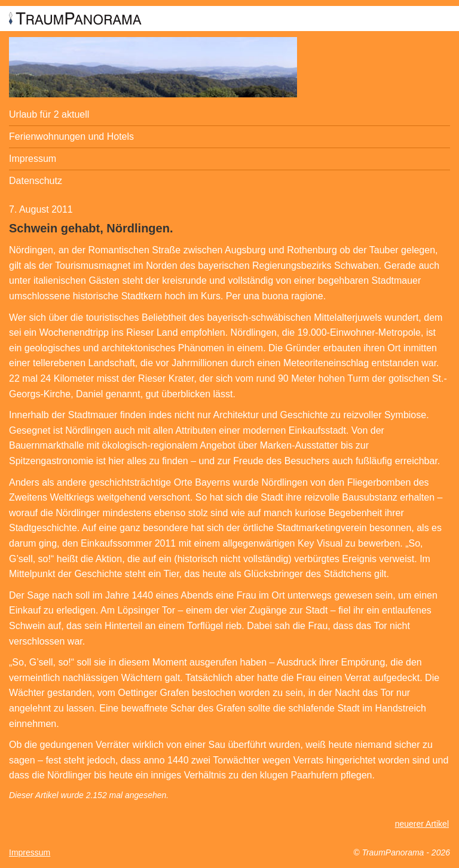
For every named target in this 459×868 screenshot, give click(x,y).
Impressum (33, 159)
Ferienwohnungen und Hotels (71, 137)
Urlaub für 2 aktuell (49, 114)
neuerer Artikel (422, 824)
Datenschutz (36, 181)
